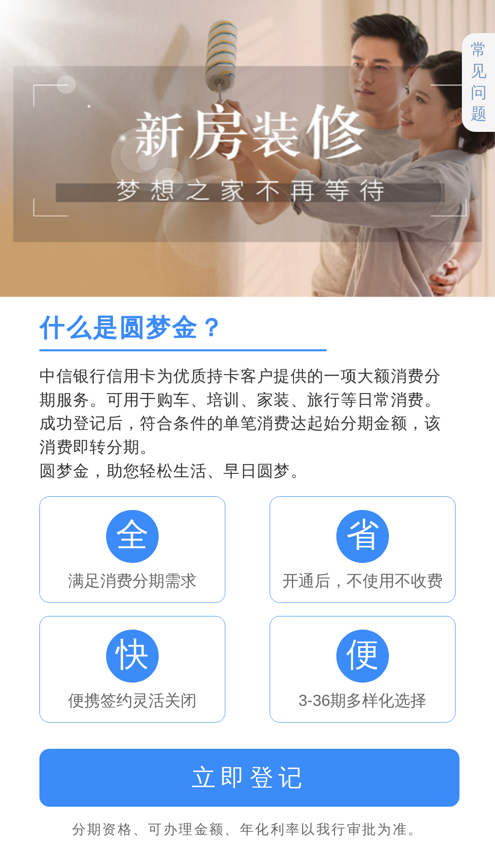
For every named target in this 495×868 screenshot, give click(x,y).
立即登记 (249, 778)
